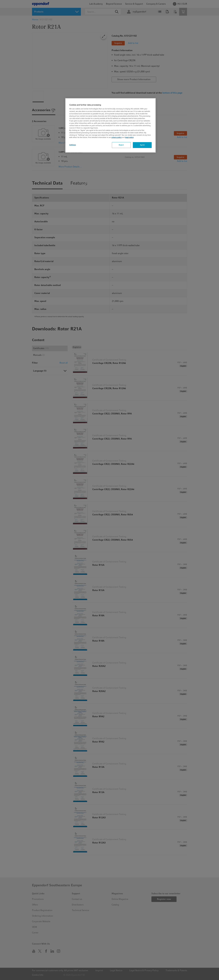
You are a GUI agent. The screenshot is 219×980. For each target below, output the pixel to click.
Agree (142, 145)
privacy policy (116, 137)
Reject (121, 145)
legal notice (129, 137)
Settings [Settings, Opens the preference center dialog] (73, 145)
